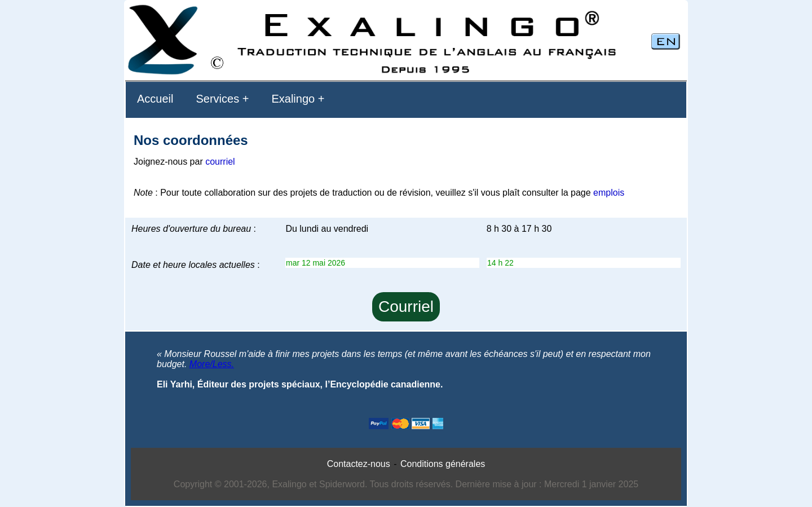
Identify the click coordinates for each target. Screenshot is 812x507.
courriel (220, 162)
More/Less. (212, 364)
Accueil (155, 99)
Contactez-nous (359, 464)
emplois (609, 193)
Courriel (406, 307)
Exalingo (293, 99)
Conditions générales (443, 464)
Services (217, 99)
